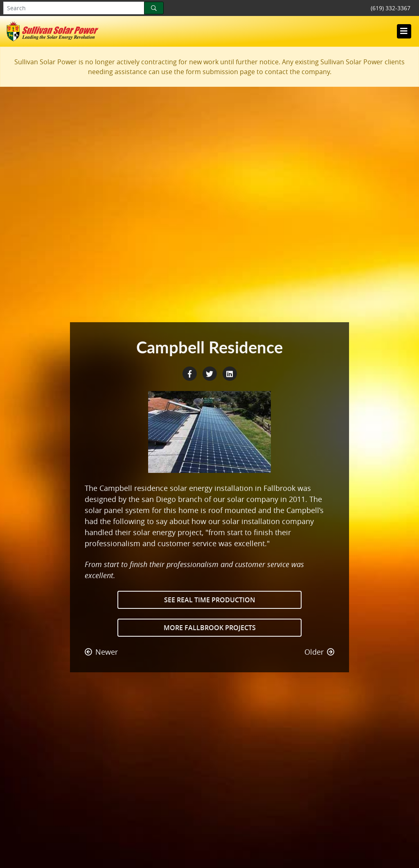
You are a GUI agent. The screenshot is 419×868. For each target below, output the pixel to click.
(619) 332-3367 (391, 8)
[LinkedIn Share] (230, 373)
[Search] (154, 8)
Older (319, 652)
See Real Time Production (210, 600)
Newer (101, 652)
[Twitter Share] (211, 373)
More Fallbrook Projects (210, 628)
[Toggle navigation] (404, 31)
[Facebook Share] (190, 373)
